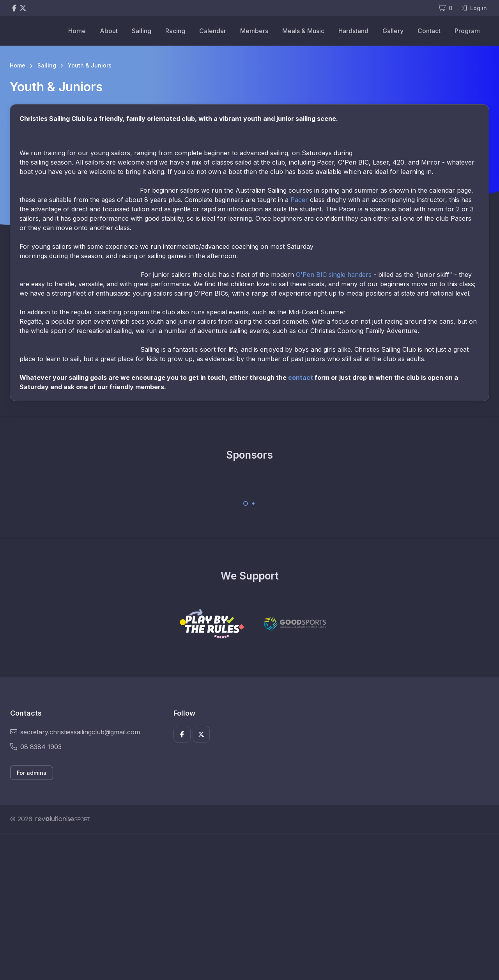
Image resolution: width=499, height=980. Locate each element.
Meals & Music (303, 31)
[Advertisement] (244, 907)
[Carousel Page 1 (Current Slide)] (246, 503)
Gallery (393, 31)
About (109, 31)
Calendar (213, 31)
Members (254, 31)
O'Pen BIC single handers (334, 275)
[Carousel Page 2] (253, 503)
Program (467, 31)
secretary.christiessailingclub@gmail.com (75, 732)
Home (77, 31)
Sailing (142, 31)
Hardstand (353, 31)
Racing (175, 31)
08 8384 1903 (36, 747)
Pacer (299, 200)
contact (301, 377)
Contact (429, 31)
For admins (32, 773)
